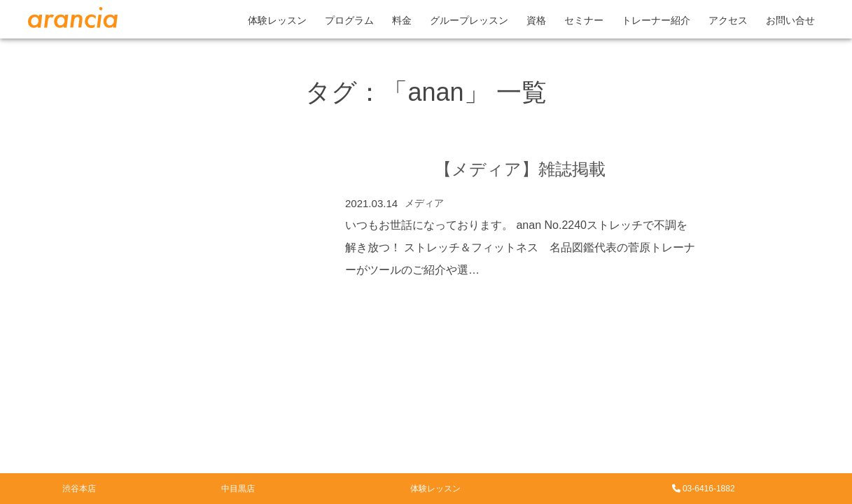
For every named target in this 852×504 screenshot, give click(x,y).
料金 (402, 20)
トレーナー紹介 (656, 20)
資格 (536, 20)
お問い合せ (790, 20)
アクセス (728, 20)
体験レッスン (277, 20)
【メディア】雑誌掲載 (520, 169)
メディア (424, 203)
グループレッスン (469, 20)
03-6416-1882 (704, 489)
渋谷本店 (79, 489)
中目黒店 (238, 489)
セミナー (584, 20)
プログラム (349, 20)
